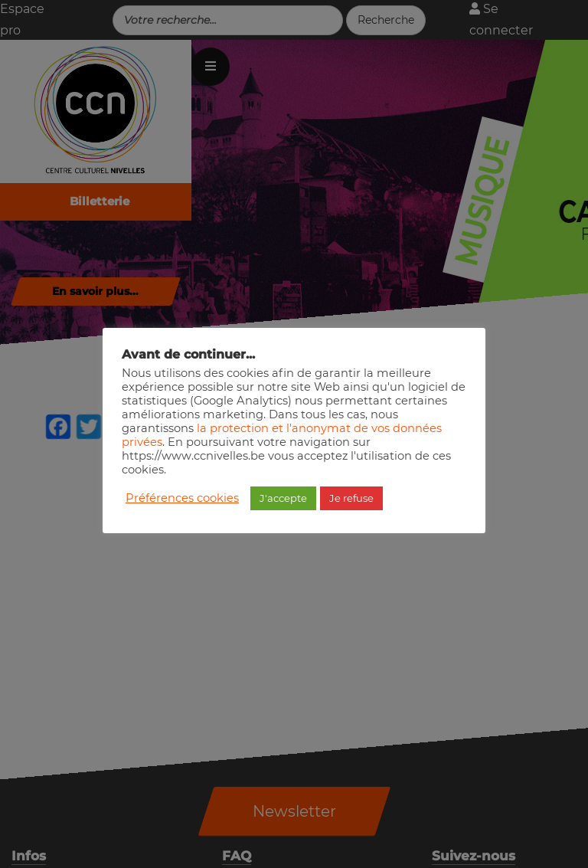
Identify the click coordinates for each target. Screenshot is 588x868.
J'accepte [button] (283, 498)
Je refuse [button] (351, 498)
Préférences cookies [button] (182, 498)
